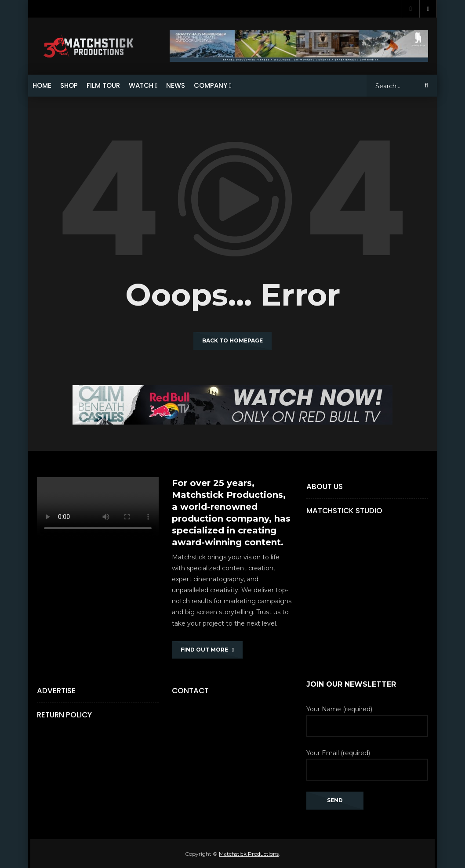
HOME (42, 85)
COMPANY (211, 85)
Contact (190, 691)
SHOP (69, 85)
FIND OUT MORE (207, 650)
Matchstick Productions (249, 854)
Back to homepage (232, 340)
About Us (325, 486)
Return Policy (64, 715)
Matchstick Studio (344, 511)
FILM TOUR (103, 85)
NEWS (176, 85)
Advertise (56, 691)
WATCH (141, 85)
